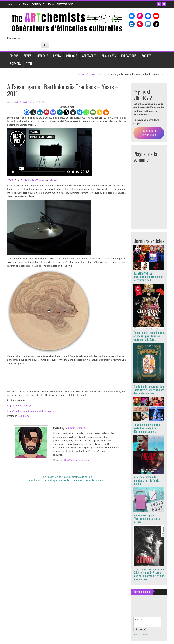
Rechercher (14, 38)
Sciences (15, 64)
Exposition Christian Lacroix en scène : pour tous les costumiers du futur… (149, 336)
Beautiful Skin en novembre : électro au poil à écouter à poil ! (148, 277)
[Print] (106, 112)
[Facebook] (27, 112)
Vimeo (53, 180)
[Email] (93, 112)
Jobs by (140, 635)
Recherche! (141, 629)
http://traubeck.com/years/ (21, 406)
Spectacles (89, 56)
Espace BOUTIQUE (34, 4)
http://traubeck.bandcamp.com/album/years (30, 411)
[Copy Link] (99, 112)
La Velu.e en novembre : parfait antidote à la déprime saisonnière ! (147, 428)
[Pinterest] (46, 112)
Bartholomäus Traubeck (33, 180)
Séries (28, 56)
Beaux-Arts (109, 56)
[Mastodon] (53, 112)
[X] (33, 112)
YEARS (11, 180)
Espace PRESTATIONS (61, 4)
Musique (72, 56)
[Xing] (60, 112)
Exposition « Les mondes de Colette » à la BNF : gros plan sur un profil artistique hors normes (149, 574)
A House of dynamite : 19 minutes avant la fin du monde (147, 480)
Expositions (129, 56)
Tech (29, 64)
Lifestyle (42, 56)
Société (146, 56)
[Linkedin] (40, 112)
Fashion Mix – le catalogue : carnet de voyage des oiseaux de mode (66, 480)
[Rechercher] (45, 45)
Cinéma (14, 56)
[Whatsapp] (86, 112)
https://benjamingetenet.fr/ (77, 460)
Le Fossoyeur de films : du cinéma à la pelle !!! (66, 477)
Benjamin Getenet (24, 102)
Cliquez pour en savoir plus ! (149, 133)
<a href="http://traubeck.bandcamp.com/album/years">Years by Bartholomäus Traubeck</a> (66, 377)
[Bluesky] (80, 112)
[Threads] (66, 112)
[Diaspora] (73, 112)
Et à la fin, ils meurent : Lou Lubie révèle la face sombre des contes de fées (149, 390)
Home (81, 74)
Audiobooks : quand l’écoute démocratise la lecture (147, 519)
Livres (57, 56)
